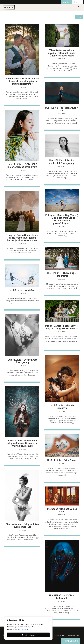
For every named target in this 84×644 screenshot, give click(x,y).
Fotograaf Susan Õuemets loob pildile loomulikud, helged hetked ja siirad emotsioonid (22, 238)
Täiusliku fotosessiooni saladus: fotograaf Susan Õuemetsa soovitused (62, 53)
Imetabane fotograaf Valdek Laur (62, 510)
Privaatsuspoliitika (24, 629)
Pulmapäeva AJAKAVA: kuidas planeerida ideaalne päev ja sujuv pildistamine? (22, 81)
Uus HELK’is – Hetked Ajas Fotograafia (62, 275)
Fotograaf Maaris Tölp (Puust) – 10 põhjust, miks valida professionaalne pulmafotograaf (62, 219)
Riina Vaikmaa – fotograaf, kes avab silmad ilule (22, 526)
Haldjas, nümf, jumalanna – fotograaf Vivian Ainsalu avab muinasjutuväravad (22, 443)
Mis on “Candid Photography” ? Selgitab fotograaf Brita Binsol (62, 327)
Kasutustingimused (59, 635)
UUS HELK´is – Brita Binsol (62, 460)
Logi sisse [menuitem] (67, 2)
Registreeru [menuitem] (78, 2)
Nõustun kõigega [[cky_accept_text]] (28, 635)
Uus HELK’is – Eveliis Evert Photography (22, 361)
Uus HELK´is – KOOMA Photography (62, 597)
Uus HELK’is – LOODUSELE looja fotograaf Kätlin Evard (22, 166)
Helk (9, 7)
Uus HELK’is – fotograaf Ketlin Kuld (62, 109)
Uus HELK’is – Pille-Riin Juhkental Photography (62, 162)
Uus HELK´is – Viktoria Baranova (62, 407)
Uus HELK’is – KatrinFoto (22, 290)
